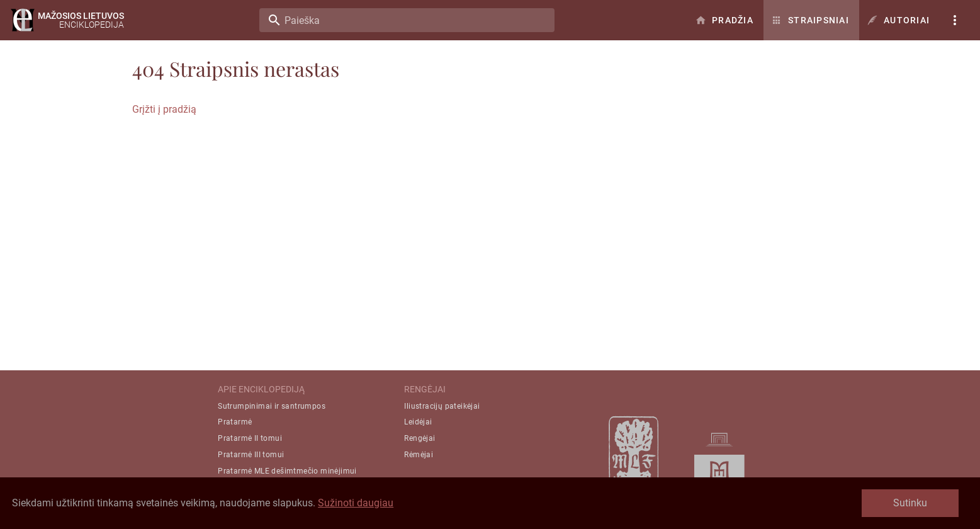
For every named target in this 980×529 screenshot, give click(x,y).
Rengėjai (420, 438)
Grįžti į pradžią (164, 109)
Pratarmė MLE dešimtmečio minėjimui (287, 471)
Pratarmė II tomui (250, 438)
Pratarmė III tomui (251, 455)
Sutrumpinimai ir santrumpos (272, 406)
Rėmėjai (419, 455)
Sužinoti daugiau (356, 503)
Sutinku (910, 503)
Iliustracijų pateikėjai (442, 406)
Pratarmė (235, 422)
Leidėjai (418, 422)
